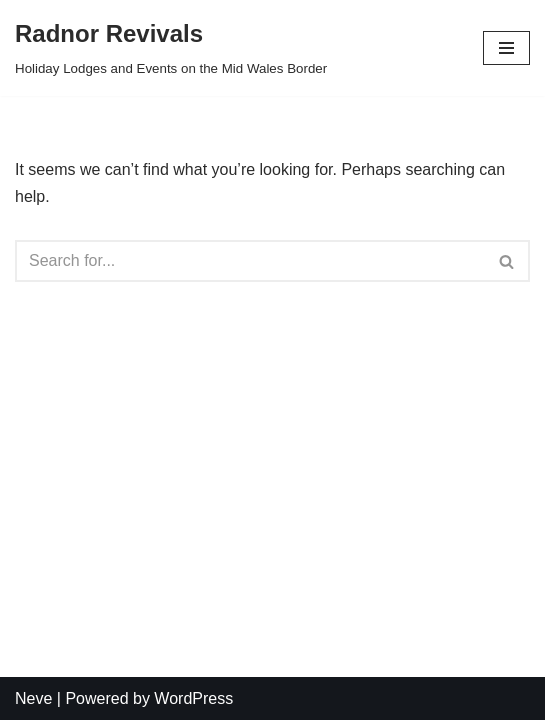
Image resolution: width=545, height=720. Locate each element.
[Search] (250, 261)
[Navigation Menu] (506, 48)
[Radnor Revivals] (171, 48)
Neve (33, 698)
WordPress (193, 698)
